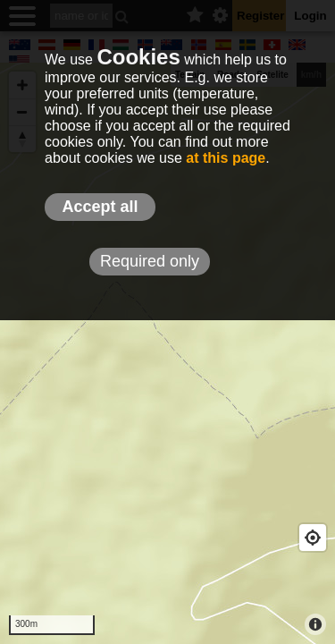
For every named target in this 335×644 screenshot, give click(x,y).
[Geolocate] (313, 538)
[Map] (167, 353)
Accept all (100, 207)
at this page (226, 158)
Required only (150, 261)
